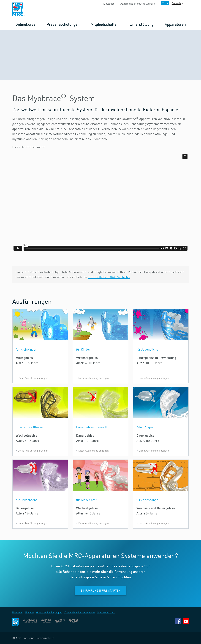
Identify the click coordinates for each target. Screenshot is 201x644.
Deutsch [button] (177, 3)
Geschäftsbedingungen (49, 612)
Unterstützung (142, 24)
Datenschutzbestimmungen (80, 612)
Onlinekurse (26, 24)
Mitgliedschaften (105, 24)
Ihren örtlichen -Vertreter (109, 277)
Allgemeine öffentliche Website (138, 4)
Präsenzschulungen (63, 24)
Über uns (17, 612)
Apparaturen (175, 24)
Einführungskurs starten (101, 590)
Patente (29, 612)
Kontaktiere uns (106, 612)
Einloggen (109, 4)
